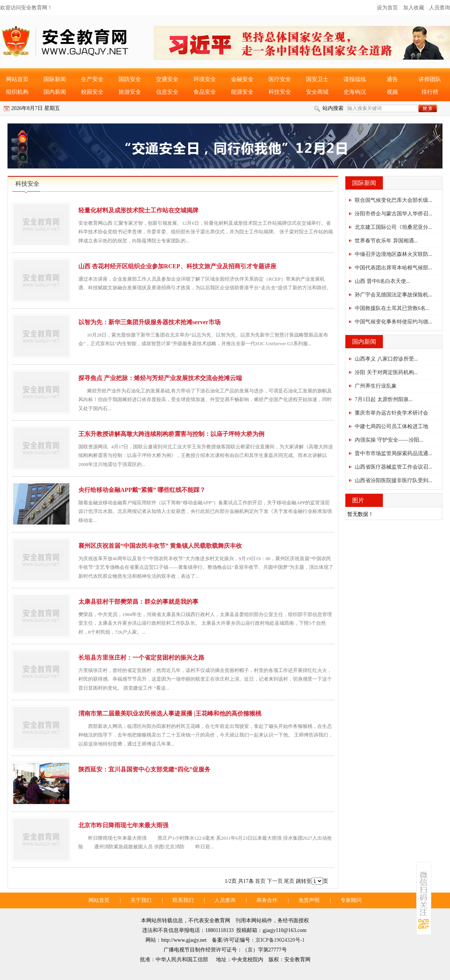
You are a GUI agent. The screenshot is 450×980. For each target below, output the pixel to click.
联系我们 (183, 900)
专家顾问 (351, 900)
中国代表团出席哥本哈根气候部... (394, 268)
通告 (392, 79)
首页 (260, 881)
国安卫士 (317, 79)
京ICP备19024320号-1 (280, 940)
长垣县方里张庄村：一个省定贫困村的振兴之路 (141, 658)
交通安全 (167, 79)
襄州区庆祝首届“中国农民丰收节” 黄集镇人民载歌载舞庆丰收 (160, 546)
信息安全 (167, 92)
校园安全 (92, 92)
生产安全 (92, 79)
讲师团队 (430, 79)
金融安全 (242, 79)
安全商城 (317, 92)
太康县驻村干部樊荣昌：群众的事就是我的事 (138, 602)
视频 (392, 92)
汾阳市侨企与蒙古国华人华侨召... (394, 214)
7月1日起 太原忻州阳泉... (384, 399)
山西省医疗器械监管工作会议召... (394, 467)
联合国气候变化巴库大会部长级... (394, 200)
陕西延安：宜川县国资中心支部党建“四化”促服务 (144, 769)
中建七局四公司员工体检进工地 (391, 426)
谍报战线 (355, 79)
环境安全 (205, 79)
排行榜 (430, 92)
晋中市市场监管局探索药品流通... (394, 453)
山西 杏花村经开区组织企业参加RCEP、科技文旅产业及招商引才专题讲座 (177, 266)
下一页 (275, 881)
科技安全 (280, 92)
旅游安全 (130, 92)
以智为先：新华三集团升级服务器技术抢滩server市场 (149, 322)
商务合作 (267, 900)
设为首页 (387, 8)
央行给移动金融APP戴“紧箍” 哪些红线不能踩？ (142, 490)
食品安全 (205, 92)
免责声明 (309, 900)
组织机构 (17, 92)
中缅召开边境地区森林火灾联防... (394, 254)
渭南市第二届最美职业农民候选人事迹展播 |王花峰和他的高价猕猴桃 (170, 713)
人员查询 (439, 8)
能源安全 (242, 92)
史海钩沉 (355, 92)
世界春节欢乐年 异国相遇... (386, 241)
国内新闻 (55, 92)
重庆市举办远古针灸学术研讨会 (391, 413)
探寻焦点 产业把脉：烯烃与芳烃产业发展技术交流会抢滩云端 (160, 378)
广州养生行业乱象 (376, 386)
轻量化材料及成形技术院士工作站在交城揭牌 (138, 210)
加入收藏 (414, 8)
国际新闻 (55, 79)
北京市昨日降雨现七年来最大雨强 (123, 825)
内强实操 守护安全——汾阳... (389, 440)
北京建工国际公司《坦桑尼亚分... (394, 227)
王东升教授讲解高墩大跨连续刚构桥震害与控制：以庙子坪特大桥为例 (171, 434)
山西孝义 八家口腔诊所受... (386, 359)
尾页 (289, 881)
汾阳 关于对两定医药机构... (386, 372)
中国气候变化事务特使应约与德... (394, 322)
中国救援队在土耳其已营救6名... (392, 308)
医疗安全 (280, 79)
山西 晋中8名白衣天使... (382, 281)
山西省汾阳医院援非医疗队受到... (394, 480)
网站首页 (17, 79)
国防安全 (130, 79)
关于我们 (141, 900)
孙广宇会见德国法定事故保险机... (394, 295)
